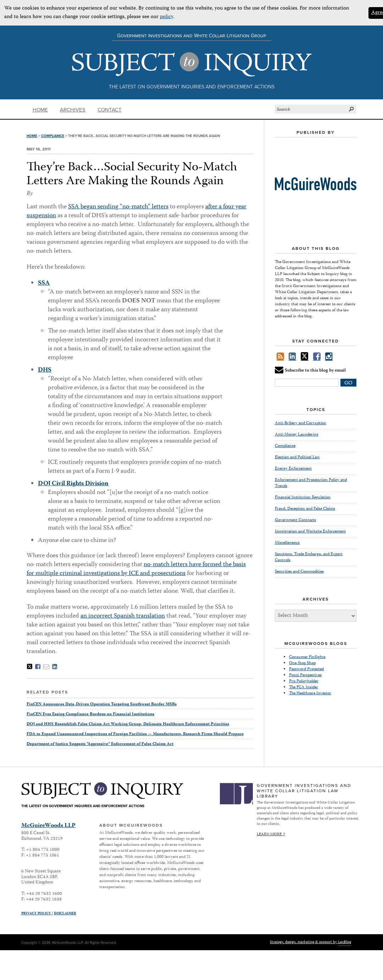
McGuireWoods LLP (48, 826)
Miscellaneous (287, 543)
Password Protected (306, 669)
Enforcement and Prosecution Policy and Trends (311, 483)
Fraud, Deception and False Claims (305, 509)
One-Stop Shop (302, 663)
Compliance (53, 136)
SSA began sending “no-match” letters (118, 207)
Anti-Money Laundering (297, 435)
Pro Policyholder (304, 681)
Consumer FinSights (307, 657)
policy (166, 17)
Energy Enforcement (293, 469)
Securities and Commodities (299, 572)
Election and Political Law (297, 457)
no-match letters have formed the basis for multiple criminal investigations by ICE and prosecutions (136, 569)
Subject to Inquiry (192, 64)
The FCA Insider (304, 687)
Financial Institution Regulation (303, 497)
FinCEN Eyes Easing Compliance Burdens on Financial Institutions (90, 714)
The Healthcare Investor (310, 693)
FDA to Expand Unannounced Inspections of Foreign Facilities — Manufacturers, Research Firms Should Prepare (135, 734)
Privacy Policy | (37, 914)
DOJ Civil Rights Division (73, 484)
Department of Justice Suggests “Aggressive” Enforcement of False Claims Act (100, 744)
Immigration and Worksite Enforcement (310, 532)
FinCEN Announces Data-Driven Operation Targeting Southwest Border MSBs (102, 704)
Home (40, 110)
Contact (110, 110)
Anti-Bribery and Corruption (301, 423)
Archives (73, 110)
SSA (44, 283)
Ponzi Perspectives (305, 675)
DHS (45, 370)
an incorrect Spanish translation (123, 616)
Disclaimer (65, 914)
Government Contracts (295, 520)
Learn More (269, 834)
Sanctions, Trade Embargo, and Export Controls (309, 557)
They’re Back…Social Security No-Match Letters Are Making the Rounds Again (132, 175)
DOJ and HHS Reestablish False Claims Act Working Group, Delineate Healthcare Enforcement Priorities (128, 724)
